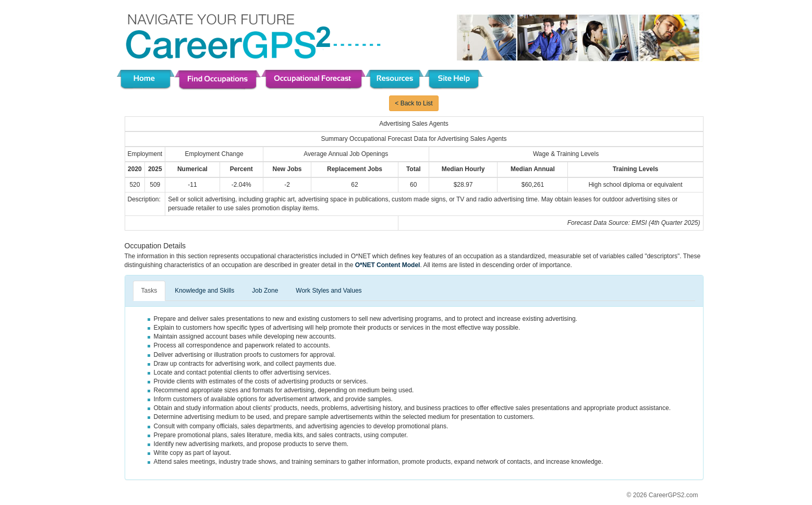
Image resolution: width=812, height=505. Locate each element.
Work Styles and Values (329, 291)
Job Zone (265, 291)
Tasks (149, 291)
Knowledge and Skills (204, 291)
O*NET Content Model (388, 265)
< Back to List (414, 103)
